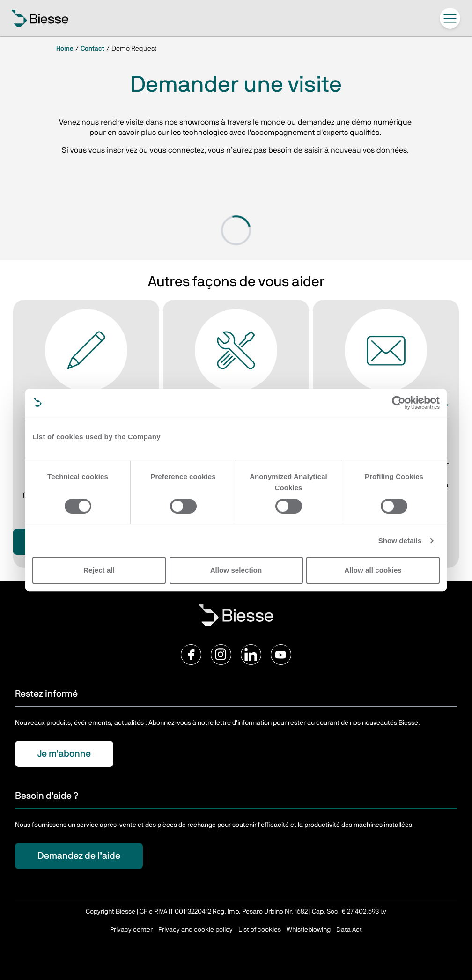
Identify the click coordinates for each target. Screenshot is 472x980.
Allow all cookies (373, 570)
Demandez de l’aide (79, 856)
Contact (92, 49)
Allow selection (236, 570)
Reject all (99, 570)
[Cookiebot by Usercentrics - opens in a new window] (399, 403)
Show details (400, 541)
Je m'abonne (64, 754)
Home (65, 49)
